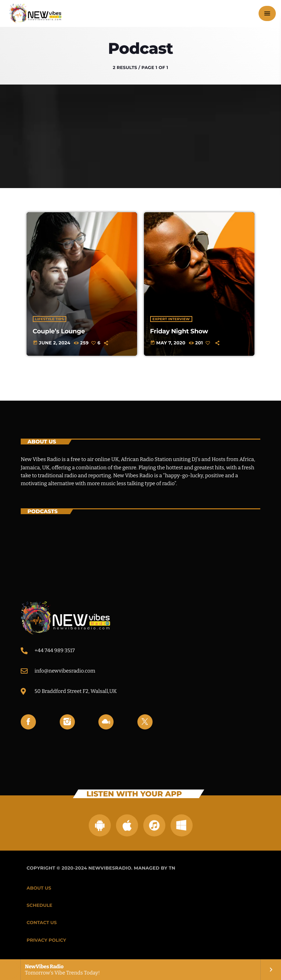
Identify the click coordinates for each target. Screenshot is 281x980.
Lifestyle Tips (50, 319)
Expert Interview (171, 319)
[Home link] (35, 13)
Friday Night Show (179, 331)
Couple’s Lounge (59, 331)
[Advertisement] (140, 136)
